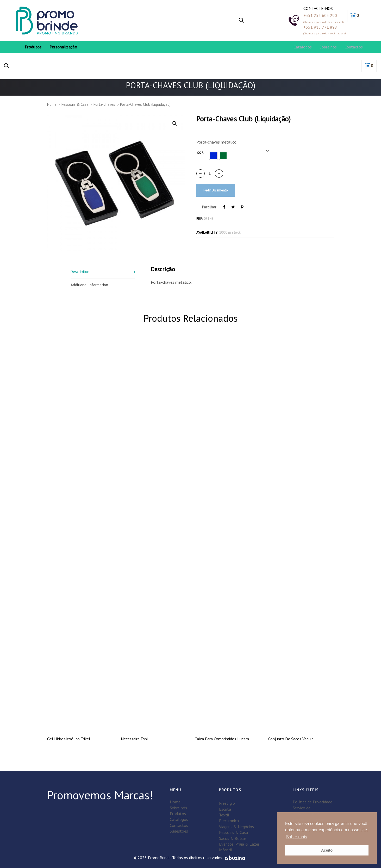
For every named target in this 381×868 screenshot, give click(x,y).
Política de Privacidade (313, 802)
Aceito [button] (327, 850)
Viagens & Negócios (236, 827)
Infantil (226, 850)
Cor (200, 153)
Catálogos (179, 819)
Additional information (89, 285)
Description (80, 272)
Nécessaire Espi (134, 739)
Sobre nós (178, 808)
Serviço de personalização (306, 811)
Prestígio (227, 803)
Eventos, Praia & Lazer (239, 844)
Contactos (179, 825)
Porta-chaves (104, 104)
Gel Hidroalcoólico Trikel (69, 739)
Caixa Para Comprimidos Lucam (222, 739)
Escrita (225, 809)
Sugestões (179, 831)
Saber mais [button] (296, 837)
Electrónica (229, 821)
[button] (241, 21)
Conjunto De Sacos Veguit (291, 739)
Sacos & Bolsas (233, 838)
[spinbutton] (210, 173)
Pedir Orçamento (216, 190)
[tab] (103, 272)
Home (52, 104)
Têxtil (224, 815)
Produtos (178, 814)
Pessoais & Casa (75, 104)
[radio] (213, 156)
